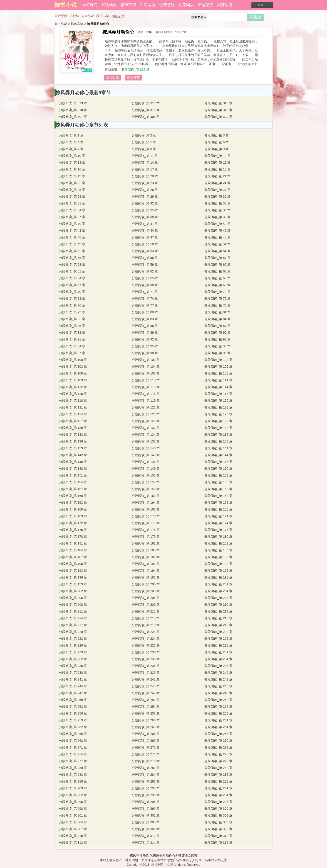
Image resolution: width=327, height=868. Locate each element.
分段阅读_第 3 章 (217, 135)
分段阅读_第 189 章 (218, 557)
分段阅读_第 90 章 (217, 333)
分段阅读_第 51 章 (217, 244)
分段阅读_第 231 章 (218, 652)
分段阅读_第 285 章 (218, 775)
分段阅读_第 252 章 (218, 700)
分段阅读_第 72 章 (217, 292)
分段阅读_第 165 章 (218, 503)
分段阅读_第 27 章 (217, 190)
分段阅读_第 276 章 (218, 754)
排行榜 (74, 16)
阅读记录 (118, 16)
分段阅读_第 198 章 (218, 577)
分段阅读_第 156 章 (218, 482)
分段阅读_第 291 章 (218, 788)
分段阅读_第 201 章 (218, 584)
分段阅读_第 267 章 (218, 734)
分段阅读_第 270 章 (218, 741)
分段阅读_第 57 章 (217, 258)
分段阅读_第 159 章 (218, 489)
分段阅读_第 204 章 (218, 591)
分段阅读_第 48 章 (217, 237)
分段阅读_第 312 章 (218, 110)
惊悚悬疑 (167, 5)
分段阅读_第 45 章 (217, 231)
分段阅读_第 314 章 (146, 103)
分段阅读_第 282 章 (218, 768)
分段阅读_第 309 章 (218, 117)
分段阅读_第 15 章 (217, 163)
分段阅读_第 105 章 (218, 367)
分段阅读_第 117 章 (218, 394)
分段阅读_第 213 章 (218, 611)
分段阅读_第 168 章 (218, 509)
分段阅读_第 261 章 (218, 720)
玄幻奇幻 (90, 5)
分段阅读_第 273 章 (218, 747)
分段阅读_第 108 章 (218, 373)
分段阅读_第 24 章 (217, 183)
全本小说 (88, 16)
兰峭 (149, 32)
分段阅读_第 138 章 (218, 441)
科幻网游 (148, 5)
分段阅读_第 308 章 (146, 117)
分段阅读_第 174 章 (218, 523)
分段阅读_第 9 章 (217, 149)
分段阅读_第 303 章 (218, 815)
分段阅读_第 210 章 (218, 605)
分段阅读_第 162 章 (218, 496)
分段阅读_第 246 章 (218, 686)
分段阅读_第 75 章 (217, 299)
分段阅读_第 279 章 (218, 761)
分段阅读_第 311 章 (146, 110)
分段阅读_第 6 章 (217, 142)
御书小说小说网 (162, 865)
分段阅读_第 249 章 (218, 693)
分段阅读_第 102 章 (218, 360)
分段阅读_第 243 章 (218, 679)
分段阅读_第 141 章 (218, 448)
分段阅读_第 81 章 (217, 312)
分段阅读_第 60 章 (217, 265)
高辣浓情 (225, 5)
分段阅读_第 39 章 (217, 217)
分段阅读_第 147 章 (218, 462)
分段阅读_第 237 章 (218, 666)
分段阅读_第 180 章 (218, 537)
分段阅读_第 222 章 (218, 632)
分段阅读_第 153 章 (218, 475)
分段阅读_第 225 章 (218, 639)
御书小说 (61, 24)
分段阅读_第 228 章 (218, 645)
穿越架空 (206, 5)
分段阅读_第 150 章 (218, 469)
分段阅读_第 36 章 (217, 210)
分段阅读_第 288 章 (218, 781)
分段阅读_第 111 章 (218, 380)
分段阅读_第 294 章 (218, 795)
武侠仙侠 (109, 5)
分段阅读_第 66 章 (217, 278)
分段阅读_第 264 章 (218, 727)
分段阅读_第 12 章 (217, 156)
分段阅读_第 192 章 (218, 564)
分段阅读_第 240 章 (218, 673)
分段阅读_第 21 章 (217, 176)
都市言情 (128, 5)
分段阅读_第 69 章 (217, 285)
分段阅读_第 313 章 (73, 103)
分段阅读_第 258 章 (218, 713)
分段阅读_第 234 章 (218, 659)
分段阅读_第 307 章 (73, 117)
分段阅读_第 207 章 (218, 598)
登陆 (261, 5)
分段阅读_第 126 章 (218, 414)
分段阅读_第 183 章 (218, 543)
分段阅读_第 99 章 (217, 353)
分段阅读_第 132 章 (218, 428)
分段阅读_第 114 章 (218, 387)
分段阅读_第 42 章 (217, 224)
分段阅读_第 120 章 (218, 401)
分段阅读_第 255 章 (218, 707)
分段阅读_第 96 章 (217, 346)
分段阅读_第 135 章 (218, 435)
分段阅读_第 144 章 (218, 455)
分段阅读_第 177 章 (218, 530)
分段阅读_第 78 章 (217, 305)
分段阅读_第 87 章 (217, 326)
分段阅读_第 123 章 (218, 407)
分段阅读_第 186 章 (218, 550)
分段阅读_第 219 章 (218, 625)
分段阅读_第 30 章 (217, 197)
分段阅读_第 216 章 (218, 618)
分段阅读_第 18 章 (217, 169)
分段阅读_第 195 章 (218, 571)
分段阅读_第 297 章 (218, 802)
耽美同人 (186, 5)
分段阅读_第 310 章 (73, 110)
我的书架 (103, 16)
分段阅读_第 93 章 (217, 339)
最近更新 (61, 16)
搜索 (256, 17)
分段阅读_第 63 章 (217, 271)
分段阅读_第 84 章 (217, 319)
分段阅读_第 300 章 (218, 809)
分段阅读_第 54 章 (217, 251)
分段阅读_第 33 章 (217, 203)
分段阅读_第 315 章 (135, 70)
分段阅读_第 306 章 (218, 822)
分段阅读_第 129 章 (218, 421)
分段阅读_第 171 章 (218, 516)
